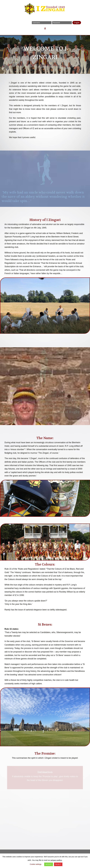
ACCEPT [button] (49, 864)
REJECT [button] (58, 864)
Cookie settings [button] (36, 864)
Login (77, 23)
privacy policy (56, 860)
